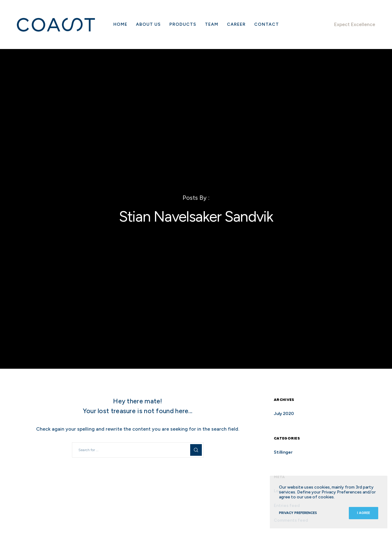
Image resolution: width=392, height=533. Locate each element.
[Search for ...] (138, 450)
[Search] (196, 450)
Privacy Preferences (298, 513)
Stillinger (283, 452)
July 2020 (284, 414)
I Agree (364, 513)
